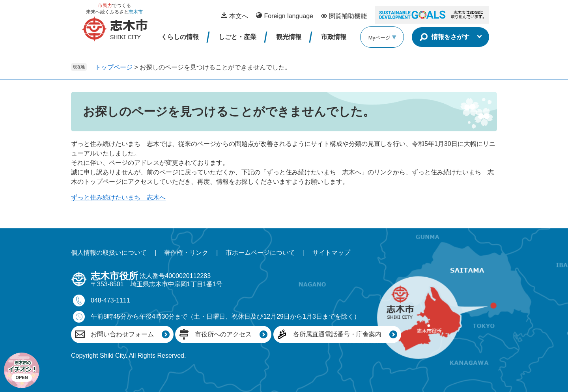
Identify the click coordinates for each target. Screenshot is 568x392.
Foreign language (289, 16)
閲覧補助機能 (348, 16)
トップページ (114, 67)
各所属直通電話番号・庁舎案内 (337, 334)
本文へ (239, 16)
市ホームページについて (260, 253)
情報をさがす (450, 37)
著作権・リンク (186, 253)
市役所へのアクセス (223, 334)
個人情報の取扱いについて (109, 253)
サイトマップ (331, 253)
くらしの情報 (180, 37)
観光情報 (289, 37)
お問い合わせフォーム (122, 334)
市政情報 (334, 37)
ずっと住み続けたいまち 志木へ (118, 197)
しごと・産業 (237, 37)
